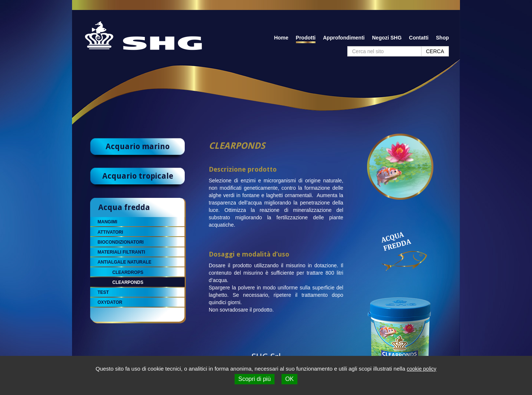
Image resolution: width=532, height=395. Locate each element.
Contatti (419, 38)
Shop (442, 38)
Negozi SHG (387, 38)
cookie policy (422, 369)
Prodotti (306, 38)
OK (289, 379)
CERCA (435, 51)
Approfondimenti (344, 38)
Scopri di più (255, 379)
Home (281, 38)
